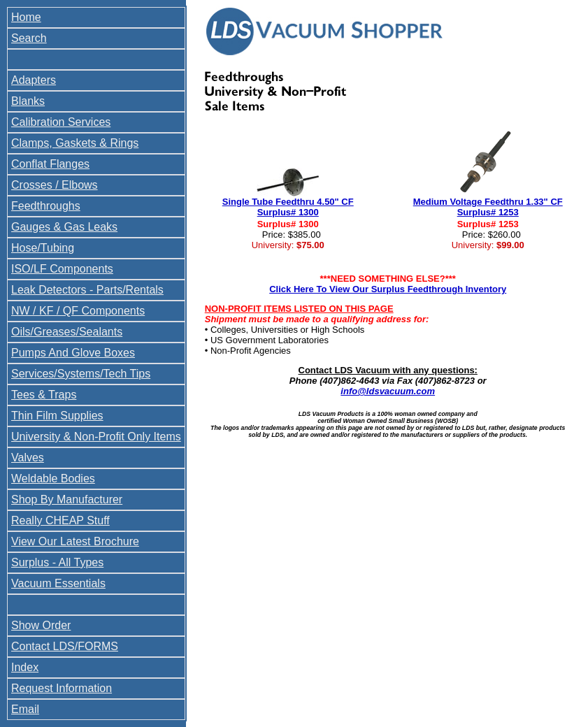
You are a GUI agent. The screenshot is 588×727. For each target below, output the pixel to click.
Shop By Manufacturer (67, 499)
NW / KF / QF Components (78, 311)
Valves (28, 458)
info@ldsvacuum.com (388, 391)
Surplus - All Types (57, 562)
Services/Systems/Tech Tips (81, 374)
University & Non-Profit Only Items (96, 437)
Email (25, 709)
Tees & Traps (44, 395)
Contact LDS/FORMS (65, 646)
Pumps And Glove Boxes (73, 353)
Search (29, 38)
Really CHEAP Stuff (60, 520)
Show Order (41, 625)
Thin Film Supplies (57, 416)
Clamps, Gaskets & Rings (75, 143)
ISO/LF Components (62, 269)
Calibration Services (61, 122)
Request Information (62, 688)
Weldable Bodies (53, 478)
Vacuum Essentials (58, 583)
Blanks (28, 101)
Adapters (34, 80)
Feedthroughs (46, 206)
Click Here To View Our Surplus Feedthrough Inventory (388, 289)
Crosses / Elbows (55, 185)
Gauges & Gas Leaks (64, 227)
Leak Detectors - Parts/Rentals (87, 290)
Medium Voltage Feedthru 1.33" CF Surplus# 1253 (488, 207)
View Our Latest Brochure (75, 541)
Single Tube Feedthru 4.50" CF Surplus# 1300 (288, 207)
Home (26, 17)
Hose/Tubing (43, 248)
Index (25, 667)
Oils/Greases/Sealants (67, 332)
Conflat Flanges (50, 164)
